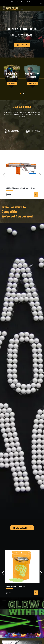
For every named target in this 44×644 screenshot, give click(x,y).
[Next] (25, 141)
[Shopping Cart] (40, 4)
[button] (21, 93)
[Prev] (19, 141)
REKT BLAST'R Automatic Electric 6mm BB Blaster (20, 188)
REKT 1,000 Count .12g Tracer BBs (15, 586)
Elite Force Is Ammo (22, 528)
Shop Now (22, 45)
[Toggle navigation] (23, 8)
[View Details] (36, 195)
